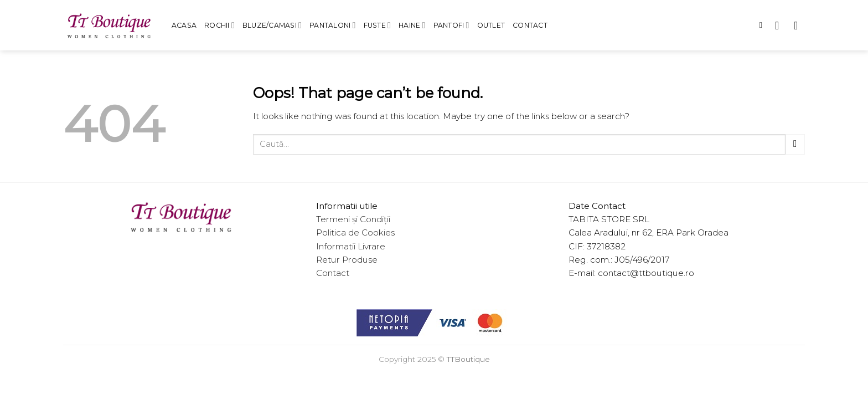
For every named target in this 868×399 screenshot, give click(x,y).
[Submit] (795, 144)
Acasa (184, 25)
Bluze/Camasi (272, 25)
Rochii (219, 25)
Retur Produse (347, 260)
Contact (530, 25)
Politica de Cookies (355, 232)
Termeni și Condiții (353, 219)
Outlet (491, 25)
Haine (412, 25)
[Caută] (763, 25)
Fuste (378, 25)
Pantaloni (332, 25)
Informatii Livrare (351, 246)
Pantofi (451, 25)
